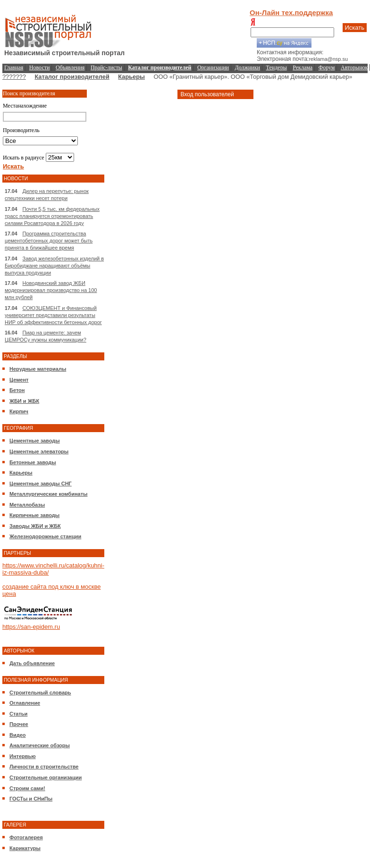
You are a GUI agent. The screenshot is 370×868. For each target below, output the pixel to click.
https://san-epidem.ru (31, 627)
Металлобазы (27, 505)
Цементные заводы (35, 441)
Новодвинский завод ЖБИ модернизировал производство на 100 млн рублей (51, 290)
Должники (248, 67)
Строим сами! (27, 788)
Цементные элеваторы (39, 451)
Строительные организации (46, 777)
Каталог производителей (72, 77)
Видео (18, 735)
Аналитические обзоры (40, 745)
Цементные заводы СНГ (41, 484)
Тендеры (277, 67)
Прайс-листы (106, 67)
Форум (327, 67)
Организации (213, 67)
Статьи (18, 714)
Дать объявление (32, 663)
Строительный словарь (40, 693)
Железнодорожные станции (45, 536)
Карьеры (131, 77)
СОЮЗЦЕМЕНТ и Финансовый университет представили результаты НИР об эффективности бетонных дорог (53, 315)
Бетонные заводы (33, 462)
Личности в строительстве (44, 767)
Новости (40, 67)
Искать (355, 28)
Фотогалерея (26, 837)
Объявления (70, 67)
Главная (14, 67)
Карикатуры (25, 848)
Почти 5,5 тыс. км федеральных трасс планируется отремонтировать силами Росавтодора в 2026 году (52, 216)
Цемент (19, 380)
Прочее (19, 724)
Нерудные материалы (38, 369)
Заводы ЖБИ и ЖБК (35, 526)
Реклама (303, 67)
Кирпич (19, 411)
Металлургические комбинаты (48, 494)
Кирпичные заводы (34, 515)
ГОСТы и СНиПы (31, 799)
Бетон (17, 390)
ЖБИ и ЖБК (24, 401)
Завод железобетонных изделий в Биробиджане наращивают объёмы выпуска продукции (54, 266)
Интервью (23, 756)
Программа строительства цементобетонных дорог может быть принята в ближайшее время (49, 241)
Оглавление (25, 703)
